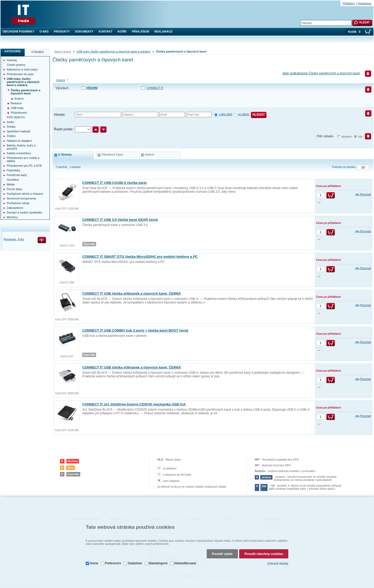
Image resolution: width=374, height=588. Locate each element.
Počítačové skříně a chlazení (25, 194)
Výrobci (38, 52)
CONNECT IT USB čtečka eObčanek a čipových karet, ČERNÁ (132, 293)
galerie (150, 154)
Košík (122, 31)
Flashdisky (14, 170)
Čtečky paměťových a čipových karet (25, 92)
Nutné (94, 560)
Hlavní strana (62, 51)
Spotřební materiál (18, 131)
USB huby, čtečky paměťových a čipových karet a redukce (113, 51)
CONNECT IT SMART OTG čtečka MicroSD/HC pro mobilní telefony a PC (140, 257)
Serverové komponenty (21, 198)
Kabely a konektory (19, 153)
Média (11, 184)
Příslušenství (19, 113)
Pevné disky (14, 189)
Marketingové (158, 560)
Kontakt (106, 31)
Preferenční (113, 560)
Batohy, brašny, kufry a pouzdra (21, 147)
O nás (44, 31)
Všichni (92, 88)
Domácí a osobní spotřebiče (25, 212)
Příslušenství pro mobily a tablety (23, 159)
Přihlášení (141, 31)
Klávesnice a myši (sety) (22, 69)
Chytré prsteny (16, 65)
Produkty (62, 31)
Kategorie (13, 51)
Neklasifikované (185, 560)
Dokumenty (84, 31)
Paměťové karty (17, 175)
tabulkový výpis (112, 154)
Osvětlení (13, 180)
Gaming (12, 60)
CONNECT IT (155, 88)
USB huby (17, 108)
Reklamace (163, 31)
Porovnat (365, 194)
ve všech (244, 114)
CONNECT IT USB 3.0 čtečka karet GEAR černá (120, 220)
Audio (10, 122)
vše (360, 137)
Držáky (11, 127)
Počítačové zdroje (18, 203)
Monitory (12, 217)
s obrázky (65, 154)
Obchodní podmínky (18, 31)
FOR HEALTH (16, 117)
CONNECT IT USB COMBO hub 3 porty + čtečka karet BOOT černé (135, 330)
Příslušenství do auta (20, 74)
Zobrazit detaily (278, 560)
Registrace (365, 3)
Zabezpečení (15, 208)
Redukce (16, 103)
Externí (61, 80)
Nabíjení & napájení (19, 141)
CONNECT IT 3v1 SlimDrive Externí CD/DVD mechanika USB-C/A (134, 404)
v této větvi (226, 114)
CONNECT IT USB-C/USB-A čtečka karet (114, 183)
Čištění (11, 136)
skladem (347, 137)
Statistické (135, 560)
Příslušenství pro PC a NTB (24, 166)
